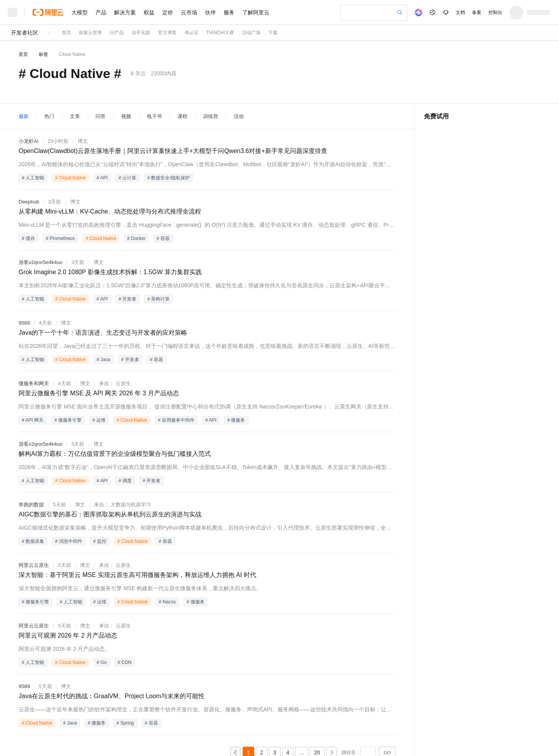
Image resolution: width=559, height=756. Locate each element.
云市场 (189, 12)
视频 (126, 116)
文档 (460, 12)
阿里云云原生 (34, 565)
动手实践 (141, 33)
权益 (149, 12)
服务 (229, 12)
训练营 (211, 116)
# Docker (136, 238)
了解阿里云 (256, 12)
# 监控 (100, 541)
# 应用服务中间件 (176, 420)
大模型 (80, 12)
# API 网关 (33, 420)
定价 (168, 12)
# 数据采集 (33, 541)
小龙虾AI (29, 141)
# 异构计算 (158, 299)
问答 (101, 116)
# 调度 (125, 481)
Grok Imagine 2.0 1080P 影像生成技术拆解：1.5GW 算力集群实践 (110, 272)
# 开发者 (127, 299)
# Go (102, 662)
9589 (24, 323)
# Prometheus (60, 238)
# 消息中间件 (69, 541)
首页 (66, 33)
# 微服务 (236, 420)
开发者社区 (24, 33)
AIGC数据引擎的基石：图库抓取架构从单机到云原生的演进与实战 (110, 514)
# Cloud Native (70, 178)
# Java (103, 360)
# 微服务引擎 (68, 420)
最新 (24, 116)
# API (102, 178)
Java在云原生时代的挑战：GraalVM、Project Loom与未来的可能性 (112, 696)
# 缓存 (28, 238)
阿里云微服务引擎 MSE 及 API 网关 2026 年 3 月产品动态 (99, 393)
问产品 (117, 33)
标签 (43, 54)
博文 (83, 141)
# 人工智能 (33, 178)
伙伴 (210, 12)
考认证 (191, 33)
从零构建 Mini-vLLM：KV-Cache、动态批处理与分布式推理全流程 (110, 211)
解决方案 (125, 12)
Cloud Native (72, 54)
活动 (239, 116)
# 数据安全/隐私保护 (168, 178)
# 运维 (99, 420)
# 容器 (163, 238)
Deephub (29, 202)
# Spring (125, 723)
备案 (477, 12)
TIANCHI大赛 (220, 33)
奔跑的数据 (31, 505)
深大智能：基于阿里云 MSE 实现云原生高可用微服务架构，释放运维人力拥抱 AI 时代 (137, 575)
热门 (49, 116)
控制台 (495, 12)
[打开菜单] (12, 12)
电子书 (154, 116)
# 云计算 (127, 178)
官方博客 (167, 33)
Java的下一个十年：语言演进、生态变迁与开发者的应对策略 (103, 333)
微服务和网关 (34, 383)
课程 (182, 116)
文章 (75, 116)
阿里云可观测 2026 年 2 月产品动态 (68, 635)
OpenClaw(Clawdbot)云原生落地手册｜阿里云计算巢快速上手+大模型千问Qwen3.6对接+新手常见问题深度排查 (173, 151)
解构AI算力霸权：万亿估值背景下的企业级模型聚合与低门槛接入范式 (115, 454)
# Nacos (167, 602)
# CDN (125, 662)
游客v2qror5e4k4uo (41, 262)
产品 (101, 12)
